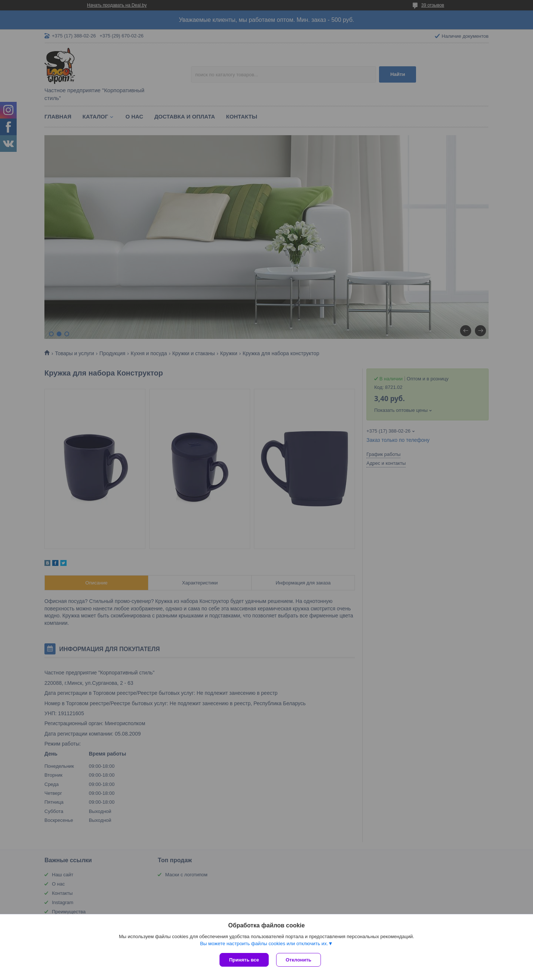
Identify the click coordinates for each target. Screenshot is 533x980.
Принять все (244, 960)
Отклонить (299, 960)
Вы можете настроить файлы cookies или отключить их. (264, 944)
